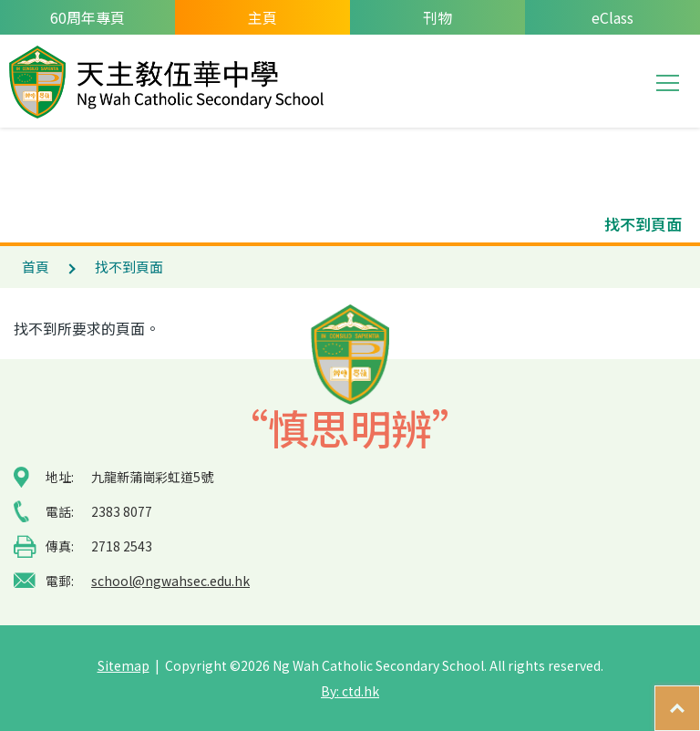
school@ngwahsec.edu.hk (170, 581)
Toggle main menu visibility (669, 81)
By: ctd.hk (350, 691)
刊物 (437, 17)
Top (700, 699)
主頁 (262, 17)
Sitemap (124, 665)
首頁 (36, 267)
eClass (612, 17)
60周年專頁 (87, 17)
